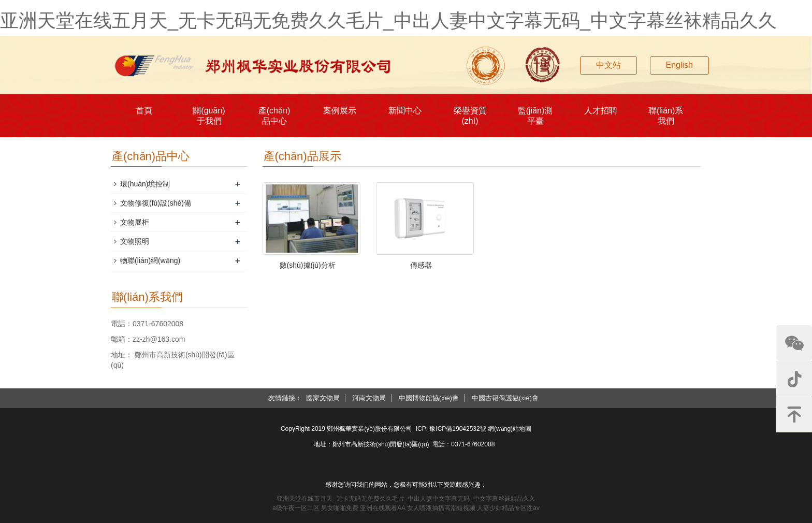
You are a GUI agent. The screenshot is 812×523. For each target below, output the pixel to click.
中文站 (608, 65)
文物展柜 (135, 222)
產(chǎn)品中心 (274, 116)
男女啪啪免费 (340, 508)
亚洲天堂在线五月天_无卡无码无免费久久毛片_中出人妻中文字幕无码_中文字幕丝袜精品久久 (388, 20)
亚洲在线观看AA (382, 508)
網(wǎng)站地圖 (510, 429)
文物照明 (135, 241)
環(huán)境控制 (145, 184)
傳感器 (421, 265)
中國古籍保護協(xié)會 (505, 398)
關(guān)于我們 (209, 116)
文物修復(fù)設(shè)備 (156, 203)
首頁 (144, 111)
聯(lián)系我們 (666, 116)
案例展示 (340, 111)
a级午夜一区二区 (296, 508)
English (679, 65)
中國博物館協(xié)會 (429, 398)
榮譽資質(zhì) (470, 116)
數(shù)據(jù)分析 (308, 265)
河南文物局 (369, 398)
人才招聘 (601, 111)
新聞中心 (405, 111)
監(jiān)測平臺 (535, 116)
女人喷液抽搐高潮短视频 (441, 508)
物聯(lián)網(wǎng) (150, 260)
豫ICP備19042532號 (458, 429)
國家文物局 (323, 398)
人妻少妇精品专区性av (508, 508)
